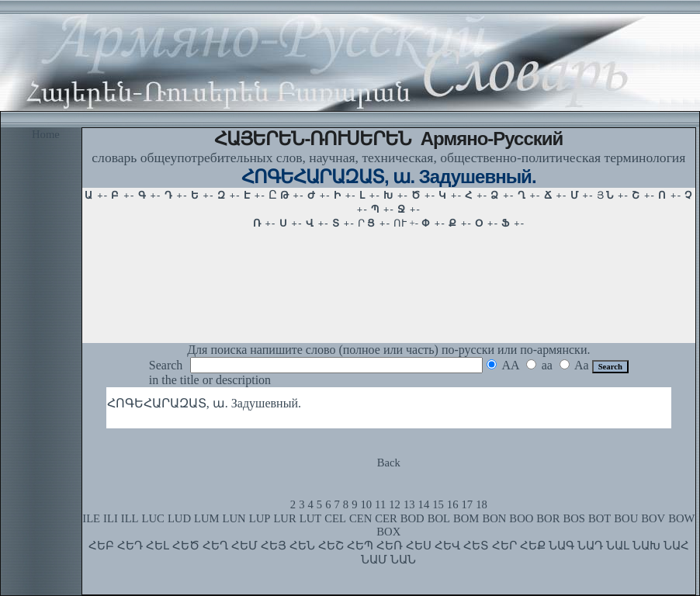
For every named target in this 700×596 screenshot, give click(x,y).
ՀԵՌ (390, 546)
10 (366, 504)
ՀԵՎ (447, 546)
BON (494, 518)
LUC (153, 518)
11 (380, 504)
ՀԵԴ (130, 546)
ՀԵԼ (158, 546)
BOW (681, 518)
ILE (91, 518)
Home (46, 134)
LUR (284, 518)
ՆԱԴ (590, 546)
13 (409, 504)
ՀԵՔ (533, 546)
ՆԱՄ (374, 560)
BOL (439, 518)
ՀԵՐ (504, 546)
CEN (360, 518)
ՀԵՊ (360, 546)
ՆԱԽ (646, 546)
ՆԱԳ (561, 546)
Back (389, 463)
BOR (548, 518)
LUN (234, 518)
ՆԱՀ (676, 546)
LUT (311, 518)
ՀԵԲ (101, 546)
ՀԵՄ (244, 546)
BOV (653, 518)
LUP (260, 518)
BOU (626, 518)
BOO (521, 518)
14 (424, 504)
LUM (207, 518)
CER (386, 518)
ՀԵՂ (215, 546)
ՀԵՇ (331, 546)
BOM (466, 518)
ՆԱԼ (618, 546)
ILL (130, 518)
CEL (335, 518)
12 (395, 504)
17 (468, 504)
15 (438, 504)
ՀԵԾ (186, 546)
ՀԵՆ (302, 546)
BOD (412, 518)
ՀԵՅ (274, 546)
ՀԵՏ (476, 546)
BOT (600, 518)
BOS (574, 518)
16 (453, 504)
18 (482, 504)
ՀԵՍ (419, 546)
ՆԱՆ (403, 560)
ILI (111, 518)
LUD (179, 518)
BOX (388, 532)
